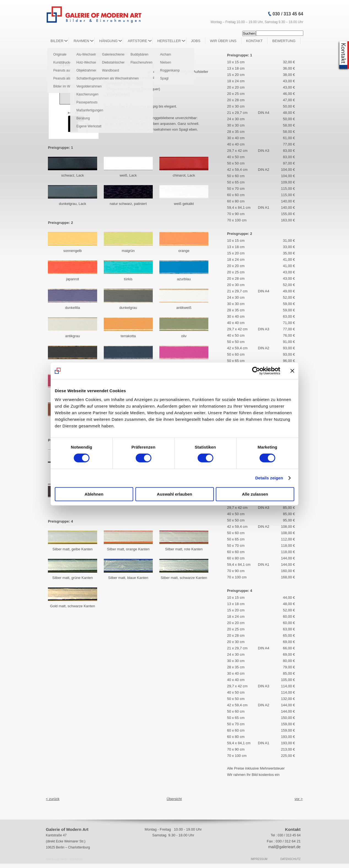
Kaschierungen (87, 94)
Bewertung (284, 41)
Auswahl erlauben (174, 494)
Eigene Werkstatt (89, 126)
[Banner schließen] (292, 371)
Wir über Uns (223, 41)
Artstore (137, 41)
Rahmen (81, 41)
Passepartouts (87, 102)
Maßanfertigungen (90, 110)
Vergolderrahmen (89, 86)
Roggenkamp (170, 70)
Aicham (166, 54)
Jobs (196, 41)
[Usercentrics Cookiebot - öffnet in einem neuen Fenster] (256, 371)
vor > (298, 799)
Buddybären (139, 54)
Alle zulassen (255, 494)
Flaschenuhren (141, 62)
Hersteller (169, 41)
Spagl (164, 78)
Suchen (249, 33)
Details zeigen (269, 478)
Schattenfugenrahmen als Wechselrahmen (107, 78)
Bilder (57, 41)
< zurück (53, 799)
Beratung (83, 118)
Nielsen (166, 62)
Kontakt (254, 41)
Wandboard (111, 70)
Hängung (108, 41)
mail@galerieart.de (284, 847)
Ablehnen (94, 494)
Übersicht (174, 799)
